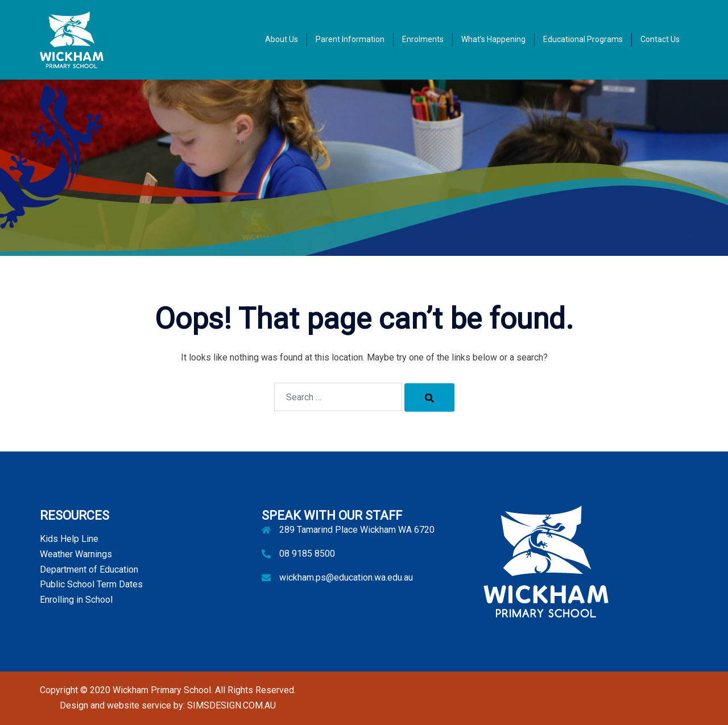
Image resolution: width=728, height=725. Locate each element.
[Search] (429, 397)
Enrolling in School (76, 600)
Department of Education (89, 569)
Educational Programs (583, 39)
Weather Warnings (76, 554)
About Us (282, 39)
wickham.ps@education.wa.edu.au (346, 577)
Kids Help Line (69, 539)
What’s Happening (493, 39)
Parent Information (350, 39)
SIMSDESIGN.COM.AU (231, 705)
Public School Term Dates (91, 584)
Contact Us (660, 39)
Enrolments (423, 39)
